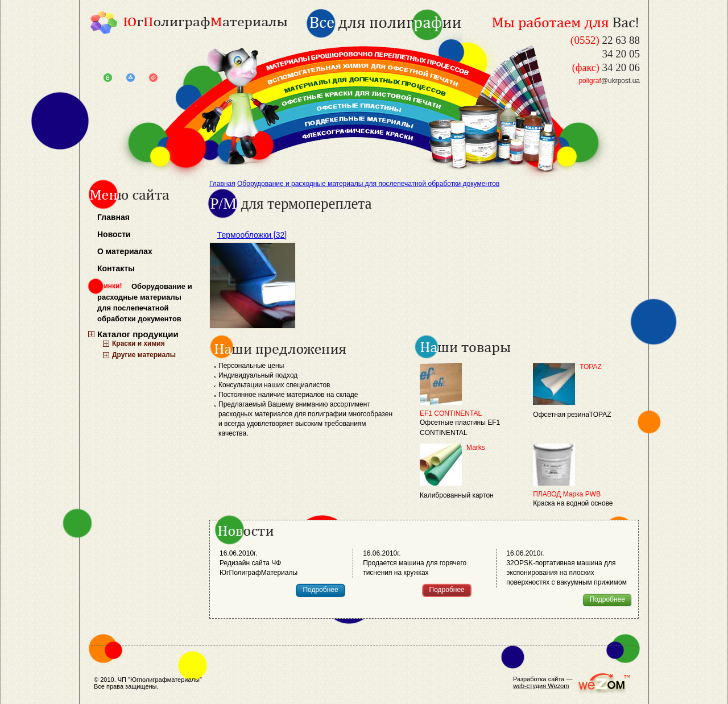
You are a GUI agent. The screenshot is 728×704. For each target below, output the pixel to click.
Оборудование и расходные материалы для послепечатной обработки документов (145, 303)
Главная (113, 217)
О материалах (125, 251)
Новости (114, 234)
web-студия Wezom (541, 686)
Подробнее (320, 590)
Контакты (116, 268)
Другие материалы (144, 355)
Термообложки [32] (252, 235)
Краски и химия (138, 343)
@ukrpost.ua (609, 81)
